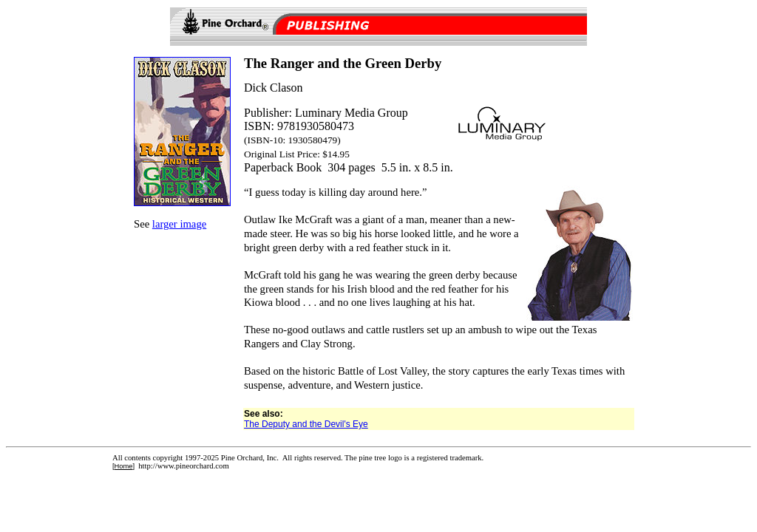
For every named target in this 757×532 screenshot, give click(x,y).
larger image (179, 224)
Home (124, 466)
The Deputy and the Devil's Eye (306, 424)
